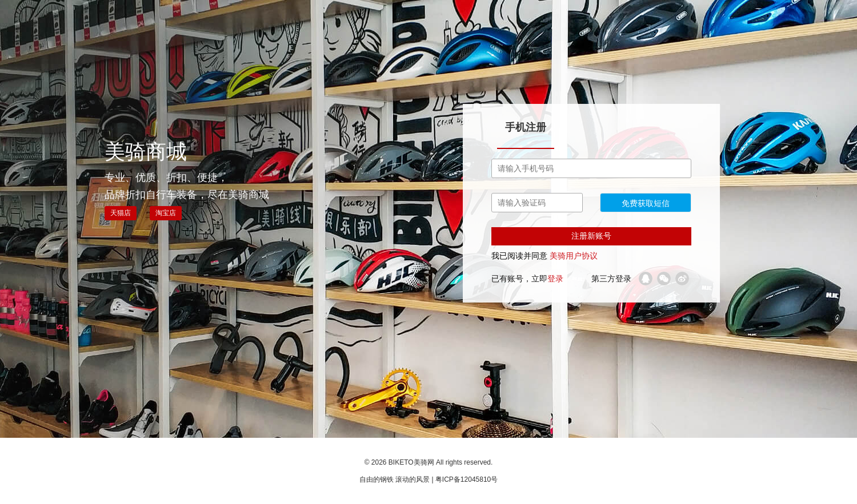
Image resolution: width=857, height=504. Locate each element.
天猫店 (121, 213)
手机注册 (526, 127)
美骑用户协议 (574, 256)
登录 (555, 279)
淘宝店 (166, 213)
